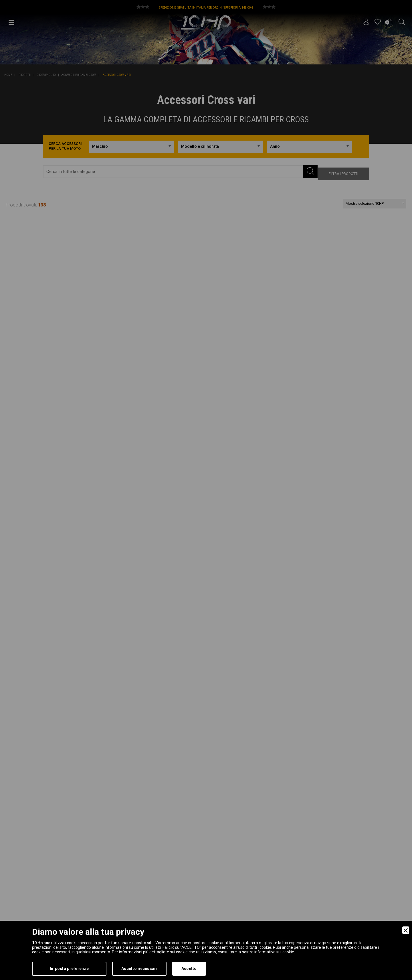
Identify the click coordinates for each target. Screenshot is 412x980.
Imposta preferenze (69, 969)
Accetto (189, 969)
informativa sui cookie (274, 952)
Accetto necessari (139, 969)
